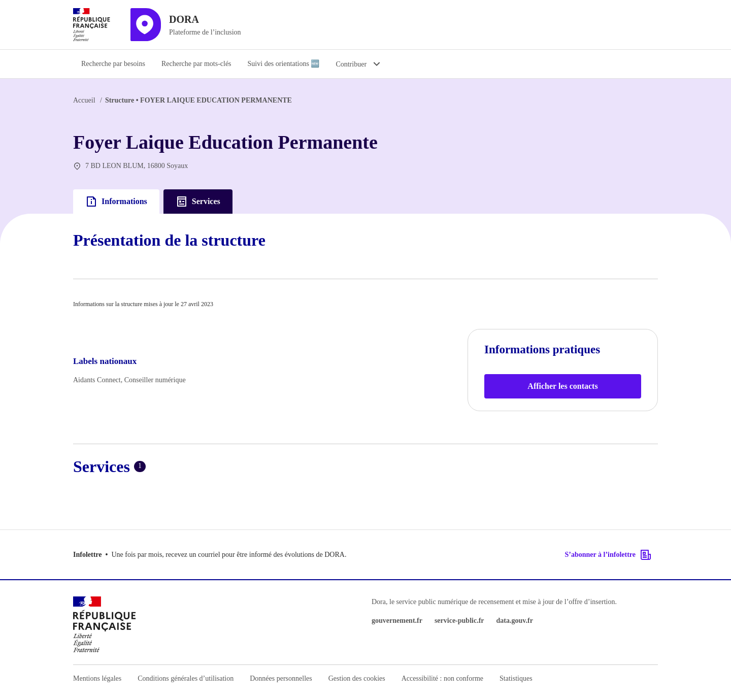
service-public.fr (459, 621)
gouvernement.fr (397, 621)
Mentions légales (97, 678)
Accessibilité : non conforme (442, 678)
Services (198, 202)
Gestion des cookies (357, 678)
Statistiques (516, 678)
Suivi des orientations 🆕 (284, 64)
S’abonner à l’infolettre (608, 555)
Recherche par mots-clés (196, 64)
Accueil (84, 100)
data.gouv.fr (515, 621)
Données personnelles (281, 678)
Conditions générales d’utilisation (186, 678)
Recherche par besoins (113, 64)
